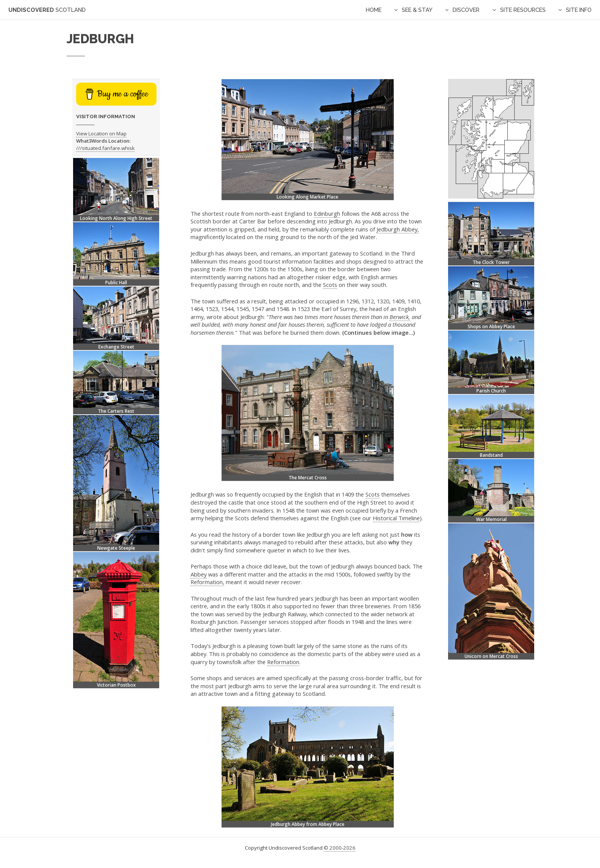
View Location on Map (101, 134)
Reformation (283, 662)
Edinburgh (327, 213)
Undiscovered (47, 10)
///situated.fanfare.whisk (105, 148)
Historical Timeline (396, 518)
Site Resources (523, 10)
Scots (330, 285)
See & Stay (417, 10)
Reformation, (207, 582)
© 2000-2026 (340, 848)
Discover (466, 10)
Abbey (199, 574)
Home (374, 10)
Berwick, (400, 317)
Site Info (579, 10)
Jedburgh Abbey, (398, 229)
